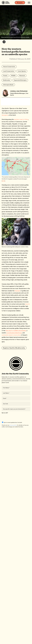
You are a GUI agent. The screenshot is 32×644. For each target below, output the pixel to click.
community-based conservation (11, 335)
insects (27, 304)
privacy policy (13, 425)
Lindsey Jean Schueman (19, 91)
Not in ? (5, 413)
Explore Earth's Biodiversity (14, 348)
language (17, 291)
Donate (20, 3)
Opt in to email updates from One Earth (12, 422)
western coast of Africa (21, 119)
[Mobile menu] (29, 3)
